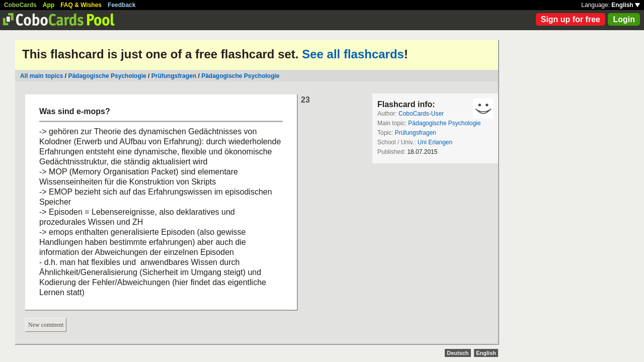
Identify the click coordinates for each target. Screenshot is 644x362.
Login (624, 19)
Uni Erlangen (435, 142)
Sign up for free (571, 19)
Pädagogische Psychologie (107, 76)
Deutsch (458, 353)
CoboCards (20, 5)
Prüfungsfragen (174, 76)
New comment (46, 325)
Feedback (122, 5)
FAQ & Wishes (81, 5)
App (49, 5)
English (626, 5)
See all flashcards (353, 54)
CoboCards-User (421, 114)
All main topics (42, 76)
